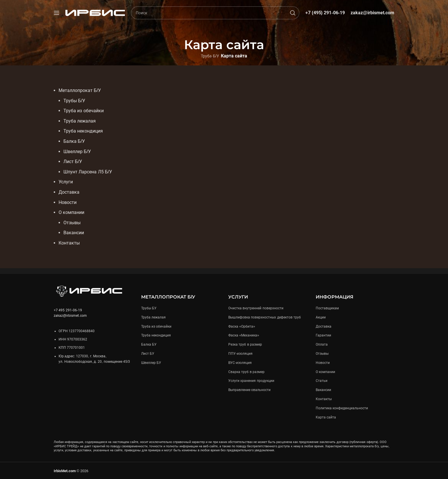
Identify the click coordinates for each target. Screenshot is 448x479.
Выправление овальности (249, 390)
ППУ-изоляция (240, 353)
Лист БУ (148, 353)
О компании (325, 372)
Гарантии (323, 335)
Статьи (322, 381)
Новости (323, 362)
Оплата (322, 344)
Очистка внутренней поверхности (256, 308)
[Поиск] (215, 13)
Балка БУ (149, 344)
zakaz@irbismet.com (372, 13)
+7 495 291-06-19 (68, 310)
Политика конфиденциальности (342, 408)
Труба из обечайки (156, 326)
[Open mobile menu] (57, 13)
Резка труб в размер (245, 344)
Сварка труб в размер (246, 372)
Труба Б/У (210, 56)
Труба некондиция (156, 335)
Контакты (324, 399)
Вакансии (323, 390)
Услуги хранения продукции (251, 381)
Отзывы (322, 353)
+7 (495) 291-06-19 (325, 13)
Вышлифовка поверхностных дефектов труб (265, 317)
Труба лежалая (153, 317)
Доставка (324, 326)
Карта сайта (326, 417)
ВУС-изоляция (240, 362)
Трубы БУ (149, 308)
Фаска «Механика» (244, 335)
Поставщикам (327, 308)
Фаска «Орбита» (242, 326)
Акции (321, 317)
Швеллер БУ (151, 362)
